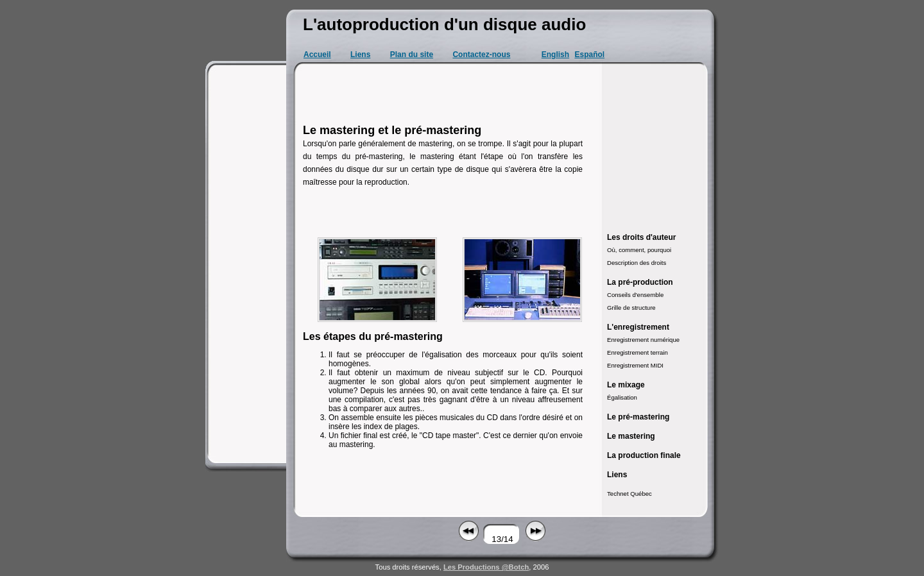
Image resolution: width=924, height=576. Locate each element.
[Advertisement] (248, 263)
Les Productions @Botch (486, 567)
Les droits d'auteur (642, 237)
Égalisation (622, 397)
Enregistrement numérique (643, 340)
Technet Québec (629, 494)
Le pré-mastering (638, 417)
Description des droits (637, 263)
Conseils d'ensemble (635, 295)
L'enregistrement (638, 327)
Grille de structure (631, 308)
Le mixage (626, 385)
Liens (360, 55)
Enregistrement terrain (637, 352)
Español (589, 55)
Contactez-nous (481, 55)
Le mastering (631, 436)
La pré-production (640, 282)
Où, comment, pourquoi (639, 250)
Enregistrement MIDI (635, 365)
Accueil (317, 55)
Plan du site (412, 55)
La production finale (644, 455)
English (555, 55)
